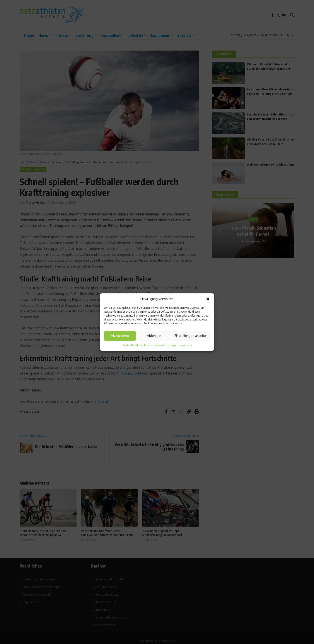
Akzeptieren (120, 336)
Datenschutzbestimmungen (160, 345)
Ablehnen (154, 336)
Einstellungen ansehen (191, 336)
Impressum (185, 345)
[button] (208, 299)
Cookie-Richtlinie (132, 345)
